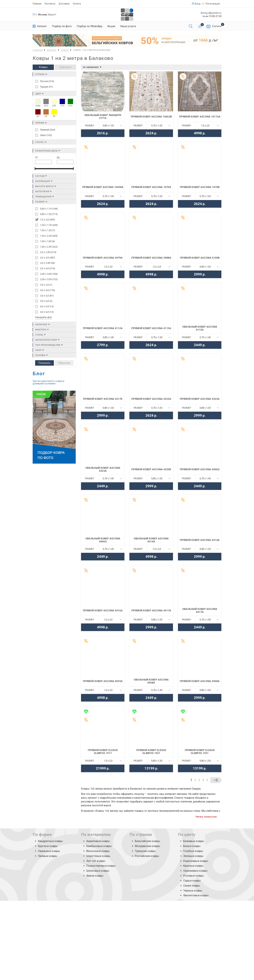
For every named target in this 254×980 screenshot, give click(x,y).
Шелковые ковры (98, 871)
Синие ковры (192, 886)
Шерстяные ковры (98, 856)
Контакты (50, 4)
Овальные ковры (49, 851)
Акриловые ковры (98, 841)
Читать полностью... (207, 817)
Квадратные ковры (50, 841)
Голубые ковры (193, 851)
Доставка (64, 4)
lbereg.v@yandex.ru (211, 13)
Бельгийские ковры (147, 841)
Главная (37, 4)
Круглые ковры (48, 846)
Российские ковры (147, 856)
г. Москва (41, 15)
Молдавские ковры (147, 846)
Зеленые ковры (193, 856)
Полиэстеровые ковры (101, 866)
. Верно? (52, 15)
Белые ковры (192, 846)
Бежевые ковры (194, 841)
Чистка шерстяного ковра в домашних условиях (48, 382)
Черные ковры (193, 890)
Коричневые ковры (196, 861)
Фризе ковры (95, 876)
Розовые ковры (194, 876)
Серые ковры (192, 881)
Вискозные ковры (98, 851)
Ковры (43, 67)
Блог (39, 374)
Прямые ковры (48, 856)
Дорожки (65, 67)
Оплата (77, 4)
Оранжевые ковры (195, 871)
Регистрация (213, 4)
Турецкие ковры (145, 851)
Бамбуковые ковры (99, 846)
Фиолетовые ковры (196, 895)
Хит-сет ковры (96, 861)
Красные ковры (193, 866)
